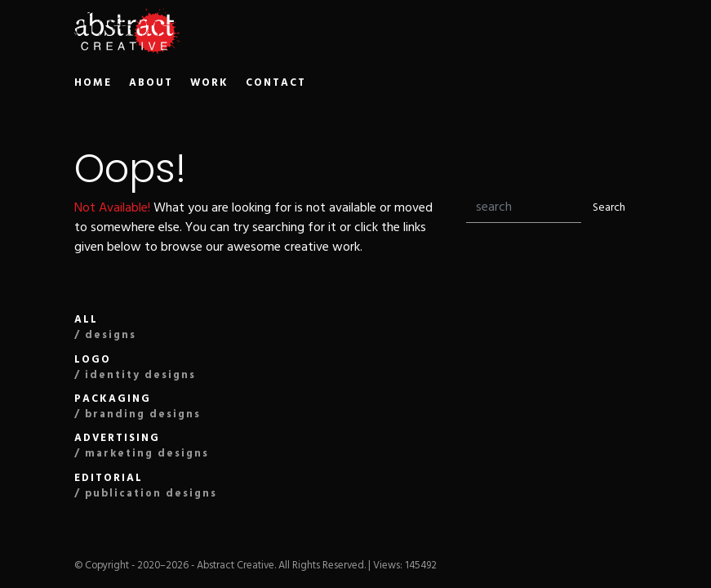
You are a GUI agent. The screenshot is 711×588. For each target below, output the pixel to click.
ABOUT (151, 83)
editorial (146, 486)
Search (609, 208)
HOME (93, 83)
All (105, 327)
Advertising (142, 446)
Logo (135, 367)
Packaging (138, 407)
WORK (209, 83)
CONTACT (276, 83)
